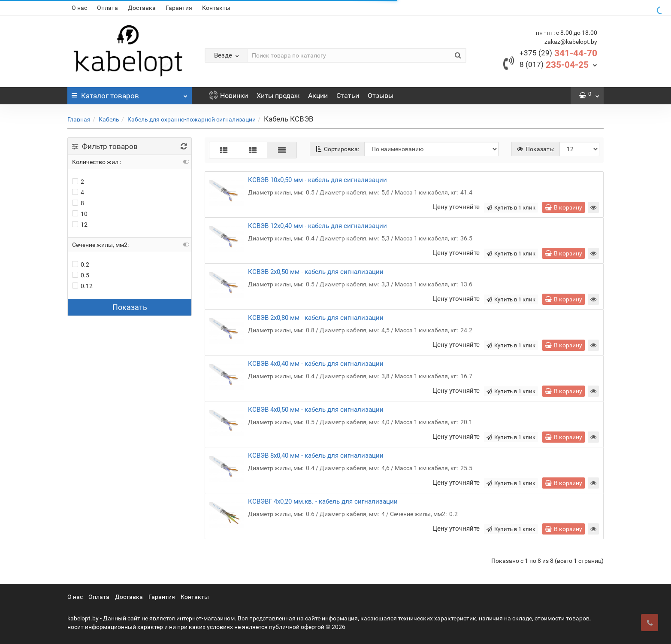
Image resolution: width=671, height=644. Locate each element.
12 (80, 225)
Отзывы (381, 96)
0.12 (82, 286)
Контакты (216, 8)
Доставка (142, 8)
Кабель (109, 119)
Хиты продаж (278, 96)
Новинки (228, 96)
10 (80, 214)
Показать (130, 307)
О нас (79, 8)
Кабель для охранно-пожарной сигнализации (192, 119)
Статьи (348, 96)
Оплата (107, 8)
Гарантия (179, 8)
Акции (318, 96)
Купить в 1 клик (511, 208)
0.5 (81, 275)
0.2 (81, 264)
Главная (79, 119)
